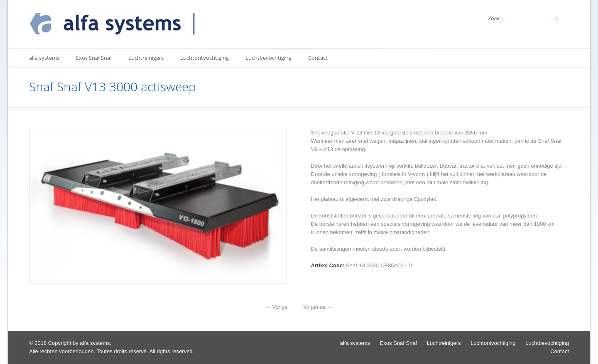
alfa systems (44, 58)
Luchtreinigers (146, 58)
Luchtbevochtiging (268, 58)
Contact (318, 58)
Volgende (318, 307)
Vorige (276, 307)
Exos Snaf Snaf (94, 58)
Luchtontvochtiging (205, 58)
